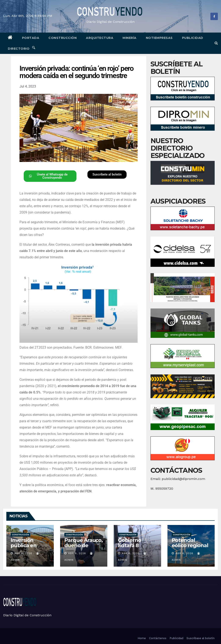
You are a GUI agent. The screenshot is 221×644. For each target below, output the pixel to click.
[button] (216, 43)
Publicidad (193, 38)
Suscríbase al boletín (201, 638)
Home (142, 638)
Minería (130, 38)
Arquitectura (100, 38)
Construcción (63, 38)
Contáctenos (158, 638)
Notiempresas (159, 38)
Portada (31, 38)
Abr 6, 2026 (23, 553)
